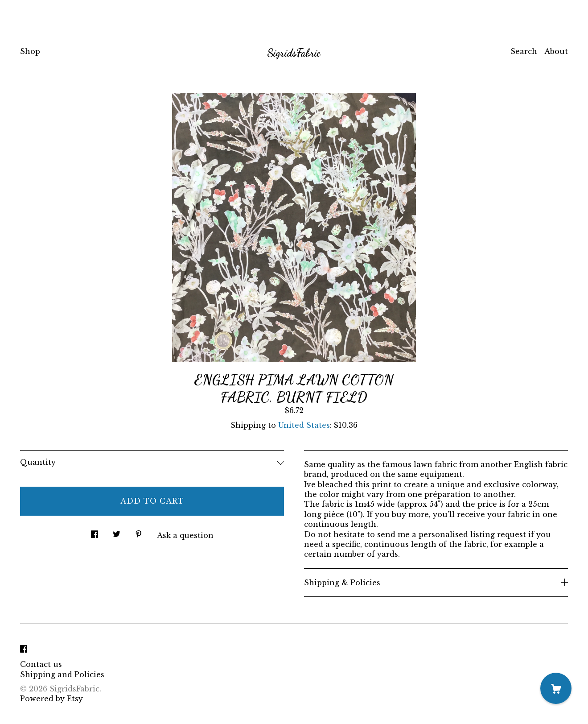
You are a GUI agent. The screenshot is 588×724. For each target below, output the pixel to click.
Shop (30, 51)
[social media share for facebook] (95, 532)
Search (524, 51)
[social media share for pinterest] (139, 532)
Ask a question (185, 535)
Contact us (41, 664)
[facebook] (24, 649)
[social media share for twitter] (117, 532)
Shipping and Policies (62, 674)
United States (304, 425)
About (556, 51)
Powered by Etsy (51, 699)
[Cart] (556, 688)
